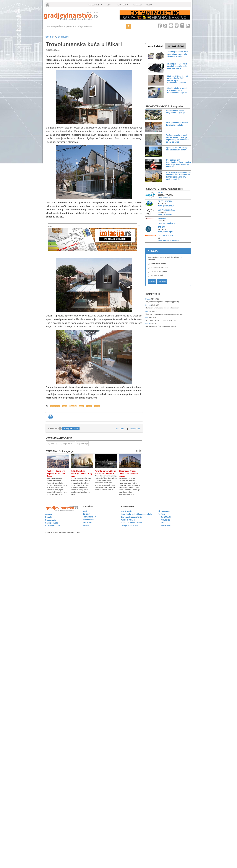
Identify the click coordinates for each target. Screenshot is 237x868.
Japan (97, 406)
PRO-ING (162, 219)
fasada (73, 406)
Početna (49, 37)
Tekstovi (87, 514)
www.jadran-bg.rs (165, 232)
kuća (65, 406)
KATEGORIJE (96, 6)
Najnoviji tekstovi (155, 46)
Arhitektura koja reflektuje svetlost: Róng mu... (82, 474)
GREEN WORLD (165, 201)
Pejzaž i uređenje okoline (131, 523)
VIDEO (149, 5)
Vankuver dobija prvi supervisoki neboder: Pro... (56, 474)
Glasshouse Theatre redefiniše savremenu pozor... (128, 474)
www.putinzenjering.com (168, 240)
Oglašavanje (51, 520)
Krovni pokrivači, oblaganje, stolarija (137, 514)
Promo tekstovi (90, 517)
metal (89, 406)
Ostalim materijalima (159, 271)
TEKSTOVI (123, 6)
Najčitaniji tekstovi (176, 46)
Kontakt (49, 517)
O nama (49, 514)
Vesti (85, 511)
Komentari (153, 294)
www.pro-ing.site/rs (166, 223)
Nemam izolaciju (157, 275)
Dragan (148, 299)
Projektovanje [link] (82, 444)
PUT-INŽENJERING (166, 236)
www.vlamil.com (165, 214)
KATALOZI (137, 5)
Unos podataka (52, 523)
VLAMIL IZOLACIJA (166, 210)
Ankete (86, 525)
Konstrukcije (126, 511)
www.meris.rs (164, 197)
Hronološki (120, 429)
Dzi (147, 318)
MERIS (161, 193)
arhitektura (55, 406)
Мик (147, 311)
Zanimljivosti (62, 37)
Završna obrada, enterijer (132, 517)
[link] (80, 16)
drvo (81, 406)
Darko (148, 324)
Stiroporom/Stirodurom (160, 267)
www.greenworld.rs (166, 206)
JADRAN (162, 227)
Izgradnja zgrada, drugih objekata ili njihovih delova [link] (61, 444)
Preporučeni (135, 429)
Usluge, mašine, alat (129, 525)
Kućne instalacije (128, 520)
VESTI (110, 5)
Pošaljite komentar (71, 428)
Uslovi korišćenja (53, 526)
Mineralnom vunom (159, 264)
